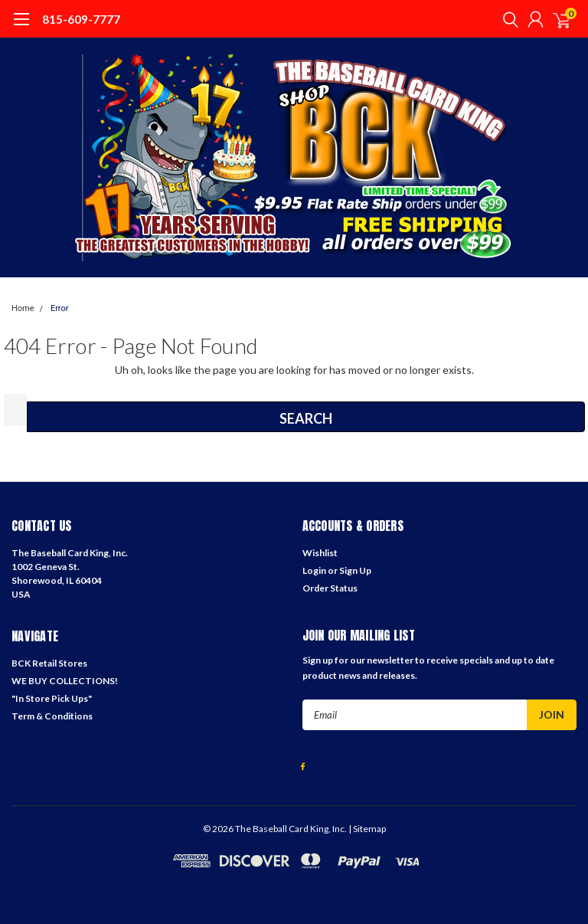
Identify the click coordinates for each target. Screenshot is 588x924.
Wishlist (320, 553)
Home (23, 308)
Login (314, 570)
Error (60, 308)
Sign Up (355, 570)
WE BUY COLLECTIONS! (65, 681)
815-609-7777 (81, 19)
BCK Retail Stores (49, 663)
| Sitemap (367, 829)
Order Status (330, 588)
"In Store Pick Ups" (52, 698)
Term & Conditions (52, 716)
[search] (507, 19)
